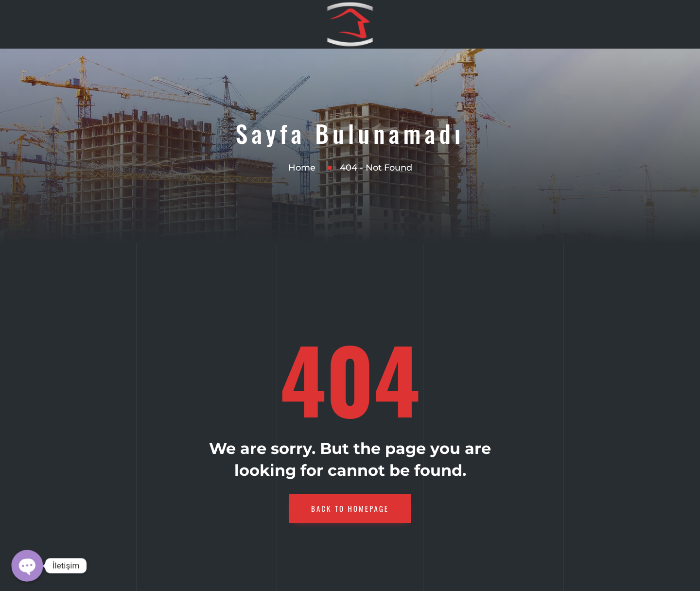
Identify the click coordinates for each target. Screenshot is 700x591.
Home (302, 168)
